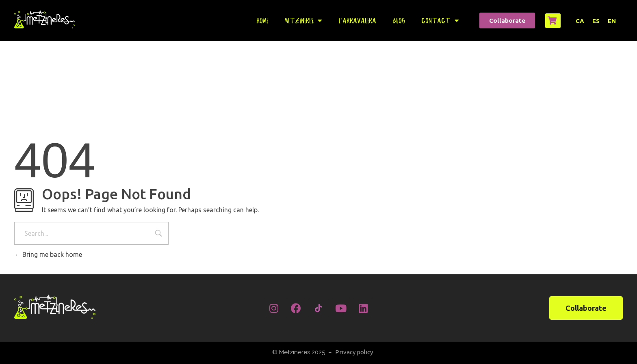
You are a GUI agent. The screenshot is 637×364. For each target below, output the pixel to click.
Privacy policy (354, 352)
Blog (399, 21)
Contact (440, 20)
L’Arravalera (357, 21)
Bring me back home (48, 254)
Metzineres (303, 20)
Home (262, 21)
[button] (507, 20)
